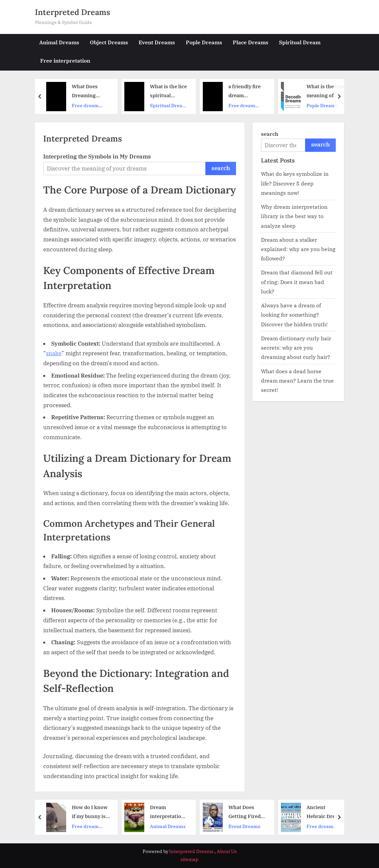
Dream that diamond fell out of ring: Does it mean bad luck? (297, 282)
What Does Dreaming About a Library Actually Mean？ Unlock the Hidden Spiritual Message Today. (90, 92)
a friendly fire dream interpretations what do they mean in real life (248, 92)
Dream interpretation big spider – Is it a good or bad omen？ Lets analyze (169, 813)
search (221, 168)
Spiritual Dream (300, 42)
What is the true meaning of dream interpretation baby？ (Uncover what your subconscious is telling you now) (326, 92)
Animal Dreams (59, 42)
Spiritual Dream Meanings (168, 106)
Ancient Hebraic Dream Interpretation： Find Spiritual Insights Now (324, 813)
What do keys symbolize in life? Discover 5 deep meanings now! (295, 183)
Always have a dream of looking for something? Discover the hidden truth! (294, 315)
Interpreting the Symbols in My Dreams (97, 156)
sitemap (189, 859)
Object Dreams (109, 42)
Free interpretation (65, 60)
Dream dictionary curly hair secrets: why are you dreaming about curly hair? (296, 348)
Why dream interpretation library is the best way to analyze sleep (294, 216)
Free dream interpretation (88, 106)
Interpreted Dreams (72, 12)
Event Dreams (157, 42)
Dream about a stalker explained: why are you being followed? (298, 249)
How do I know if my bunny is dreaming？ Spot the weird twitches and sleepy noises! (90, 813)
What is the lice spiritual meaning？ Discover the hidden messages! (168, 92)
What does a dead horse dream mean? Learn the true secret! (297, 381)
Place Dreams (251, 42)
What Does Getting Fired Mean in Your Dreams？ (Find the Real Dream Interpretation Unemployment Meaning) (247, 813)
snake (54, 353)
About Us (227, 851)
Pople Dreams (204, 42)
